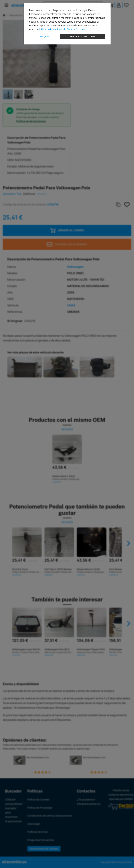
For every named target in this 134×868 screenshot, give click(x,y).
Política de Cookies (75, 29)
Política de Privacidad (50, 29)
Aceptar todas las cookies (83, 36)
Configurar (44, 36)
